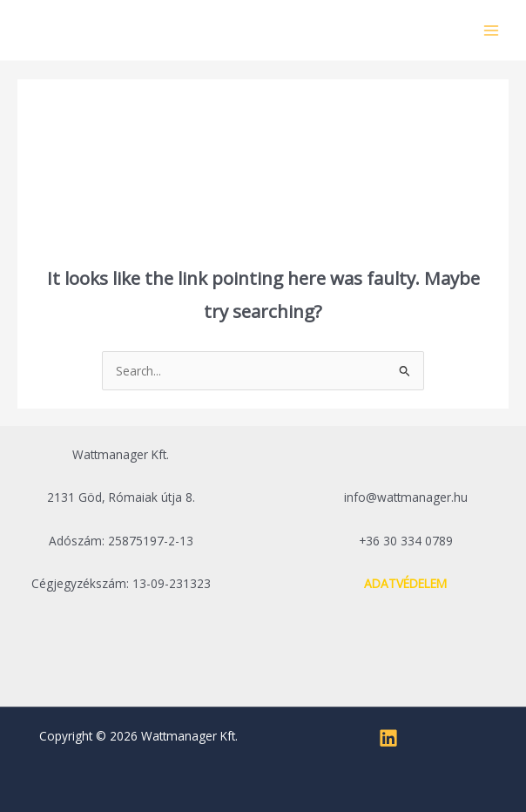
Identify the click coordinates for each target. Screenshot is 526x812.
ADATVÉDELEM (405, 583)
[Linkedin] (388, 738)
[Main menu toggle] (492, 30)
